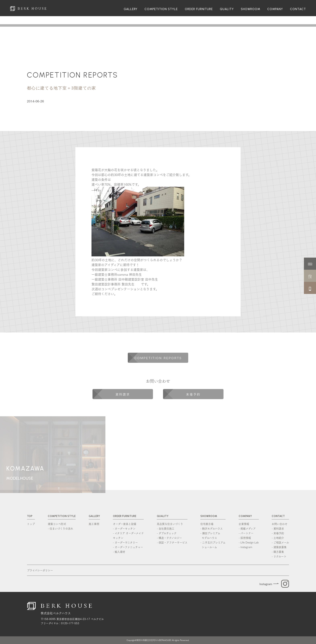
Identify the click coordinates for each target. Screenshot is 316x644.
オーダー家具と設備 (125, 524)
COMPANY (275, 9)
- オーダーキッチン (124, 528)
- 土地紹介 (278, 538)
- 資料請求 (278, 528)
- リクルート (279, 556)
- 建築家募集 (279, 547)
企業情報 (244, 524)
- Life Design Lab (249, 542)
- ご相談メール (280, 542)
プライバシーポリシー (40, 570)
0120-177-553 (70, 623)
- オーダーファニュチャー (128, 547)
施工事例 (94, 524)
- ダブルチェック (167, 533)
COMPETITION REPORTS (72, 75)
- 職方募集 (278, 552)
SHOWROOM (251, 9)
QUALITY (227, 9)
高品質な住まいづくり (170, 524)
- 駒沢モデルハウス (212, 528)
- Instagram (245, 547)
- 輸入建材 (119, 552)
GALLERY (131, 9)
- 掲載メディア (247, 528)
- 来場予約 (278, 533)
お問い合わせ (280, 524)
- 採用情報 (245, 538)
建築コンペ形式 (57, 524)
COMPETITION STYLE (161, 9)
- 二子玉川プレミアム (213, 545)
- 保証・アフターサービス (172, 542)
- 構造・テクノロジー (169, 538)
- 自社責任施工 (166, 528)
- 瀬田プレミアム (213, 535)
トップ (31, 524)
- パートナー (246, 533)
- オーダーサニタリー (125, 542)
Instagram (266, 584)
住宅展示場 (207, 524)
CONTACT (298, 9)
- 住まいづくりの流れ (60, 528)
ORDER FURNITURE (199, 9)
